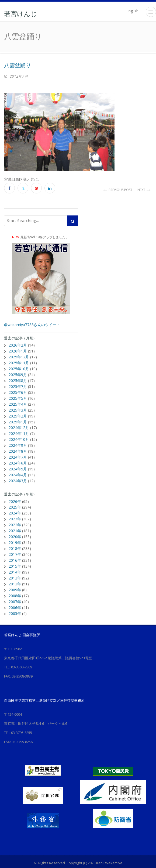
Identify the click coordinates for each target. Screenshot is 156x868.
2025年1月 (18, 418)
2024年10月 (19, 435)
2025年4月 (18, 401)
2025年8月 (18, 379)
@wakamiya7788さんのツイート (32, 325)
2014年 (15, 563)
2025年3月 (18, 407)
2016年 (15, 551)
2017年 (15, 546)
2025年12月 (19, 356)
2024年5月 (18, 463)
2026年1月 (18, 350)
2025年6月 (18, 390)
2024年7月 (18, 452)
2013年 (15, 568)
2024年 (15, 506)
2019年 (15, 534)
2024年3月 (18, 475)
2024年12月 (19, 424)
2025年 (15, 501)
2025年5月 (18, 396)
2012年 (15, 574)
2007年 (15, 591)
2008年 (15, 585)
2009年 (15, 580)
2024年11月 (19, 429)
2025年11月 (19, 362)
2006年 (15, 597)
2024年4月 (18, 469)
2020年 (15, 529)
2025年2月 (18, 413)
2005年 (15, 602)
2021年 (15, 523)
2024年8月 (18, 446)
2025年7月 (18, 384)
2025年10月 (19, 367)
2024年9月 (18, 441)
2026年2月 (18, 345)
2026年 (15, 495)
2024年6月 (18, 458)
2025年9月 (18, 373)
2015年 (15, 557)
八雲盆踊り (18, 65)
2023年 (15, 512)
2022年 (15, 518)
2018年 (15, 540)
